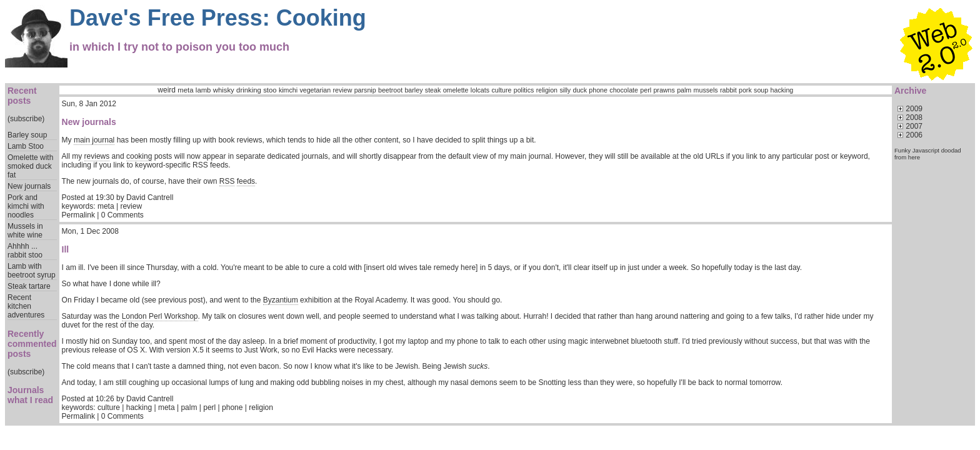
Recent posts (22, 96)
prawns (664, 90)
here (914, 157)
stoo (270, 90)
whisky (224, 90)
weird (167, 90)
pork (745, 90)
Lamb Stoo (26, 146)
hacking (782, 90)
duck (580, 90)
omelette (456, 90)
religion (547, 90)
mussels (706, 90)
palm (684, 90)
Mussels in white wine (25, 231)
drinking (249, 90)
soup (761, 90)
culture (501, 90)
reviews (97, 156)
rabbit (728, 90)
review (343, 90)
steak (433, 90)
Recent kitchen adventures (26, 306)
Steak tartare (29, 286)
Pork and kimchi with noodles (26, 206)
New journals (29, 186)
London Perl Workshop (160, 316)
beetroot (390, 90)
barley (413, 90)
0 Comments (122, 215)
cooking (139, 156)
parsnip (365, 90)
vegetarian (315, 90)
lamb (203, 90)
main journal (94, 140)
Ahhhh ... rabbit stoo (25, 251)
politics (524, 90)
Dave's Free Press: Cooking (218, 18)
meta (185, 90)
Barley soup (27, 135)
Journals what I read (30, 395)
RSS (227, 181)
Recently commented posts (32, 344)
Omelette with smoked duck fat (30, 166)
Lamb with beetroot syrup (32, 271)
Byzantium (281, 300)
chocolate (624, 90)
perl (646, 90)
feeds (246, 181)
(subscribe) (26, 119)
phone (598, 90)
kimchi (288, 90)
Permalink (78, 215)
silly (565, 90)
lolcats (480, 90)
